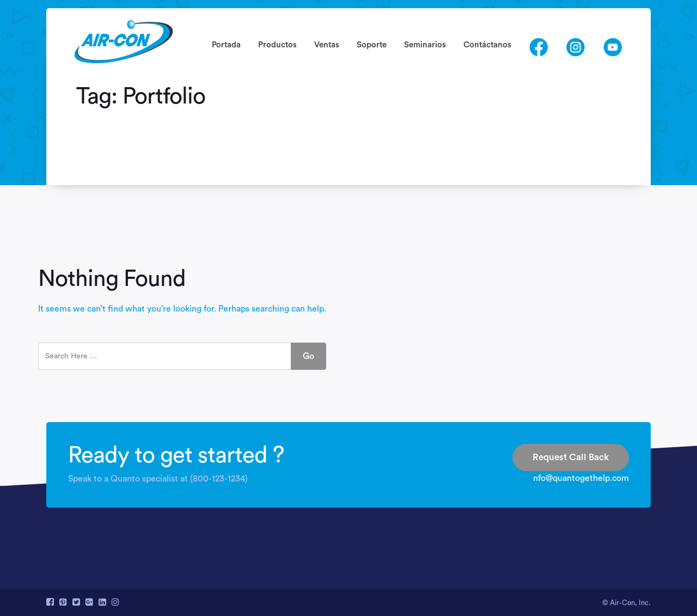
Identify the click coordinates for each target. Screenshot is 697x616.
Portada (226, 45)
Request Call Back (571, 457)
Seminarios (425, 45)
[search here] (165, 356)
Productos (277, 45)
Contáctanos (487, 45)
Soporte (372, 45)
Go (308, 356)
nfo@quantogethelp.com (581, 478)
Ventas (327, 45)
